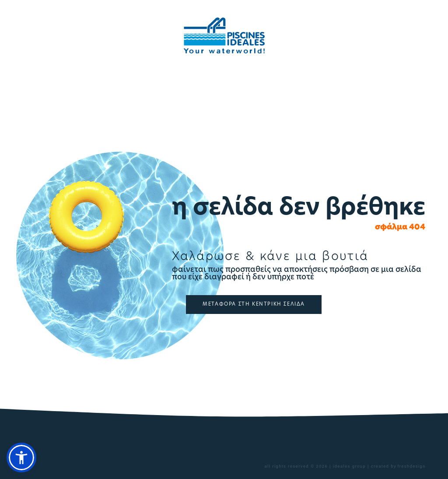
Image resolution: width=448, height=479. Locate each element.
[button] (21, 458)
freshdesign (412, 466)
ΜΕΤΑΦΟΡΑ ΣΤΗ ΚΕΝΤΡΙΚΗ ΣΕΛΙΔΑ (254, 305)
